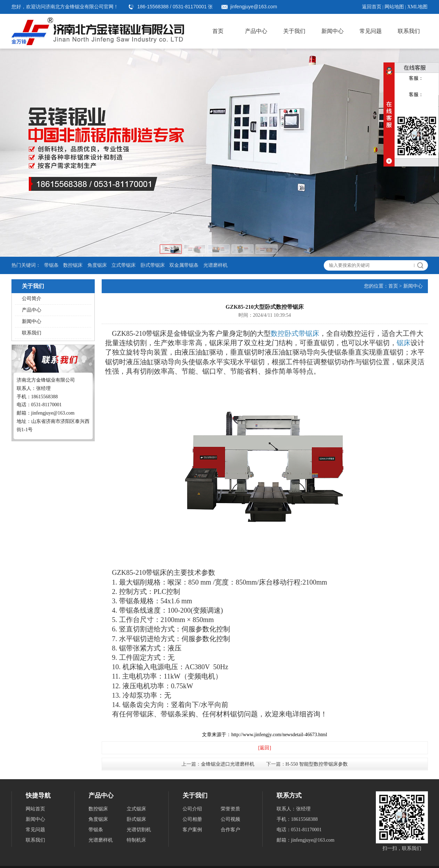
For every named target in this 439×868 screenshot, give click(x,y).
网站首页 (35, 809)
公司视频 (230, 819)
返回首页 (372, 7)
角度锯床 (97, 265)
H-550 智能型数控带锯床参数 (317, 764)
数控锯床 (73, 265)
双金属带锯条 (184, 265)
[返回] (265, 748)
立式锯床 (136, 809)
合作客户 (230, 830)
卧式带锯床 (153, 265)
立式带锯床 (124, 265)
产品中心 (256, 31)
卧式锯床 (136, 819)
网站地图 (394, 7)
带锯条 (51, 265)
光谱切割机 (139, 830)
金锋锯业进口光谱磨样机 (228, 764)
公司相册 (192, 819)
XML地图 (417, 7)
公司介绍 (192, 809)
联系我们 (409, 31)
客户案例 (192, 830)
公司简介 (32, 299)
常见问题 (371, 31)
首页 (218, 31)
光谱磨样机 (216, 265)
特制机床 (136, 840)
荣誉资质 (230, 809)
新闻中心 (332, 31)
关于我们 (294, 31)
